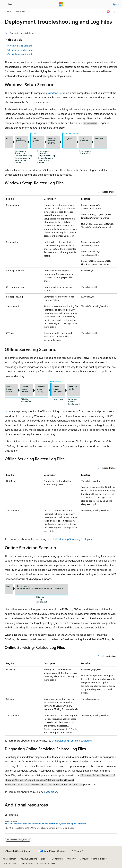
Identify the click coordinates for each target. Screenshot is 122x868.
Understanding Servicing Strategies (72, 539)
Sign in (116, 4)
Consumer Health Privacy (93, 859)
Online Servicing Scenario (20, 54)
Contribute (57, 859)
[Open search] (108, 4)
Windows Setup (57, 93)
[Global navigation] (3, 4)
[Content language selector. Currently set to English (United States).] (18, 851)
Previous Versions (28, 859)
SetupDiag (51, 792)
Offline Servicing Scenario (20, 50)
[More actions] (114, 12)
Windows (21, 12)
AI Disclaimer (9, 859)
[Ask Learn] (108, 12)
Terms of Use (9, 863)
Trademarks (25, 863)
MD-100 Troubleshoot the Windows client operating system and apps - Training (46, 824)
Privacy (70, 859)
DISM (8, 411)
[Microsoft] (61, 4)
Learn (8, 12)
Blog (43, 859)
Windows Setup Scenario (20, 46)
